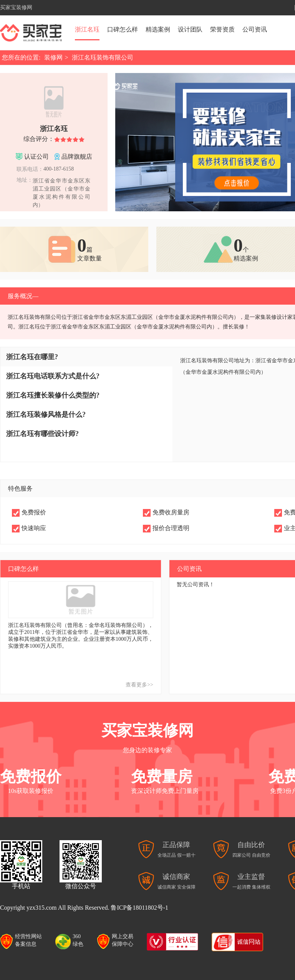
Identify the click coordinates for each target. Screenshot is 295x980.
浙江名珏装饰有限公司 (103, 57)
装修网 (53, 57)
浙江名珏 (87, 29)
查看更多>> (139, 685)
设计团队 (190, 29)
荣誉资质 (222, 29)
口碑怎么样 (123, 29)
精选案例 (158, 29)
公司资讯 (255, 29)
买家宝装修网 (16, 7)
